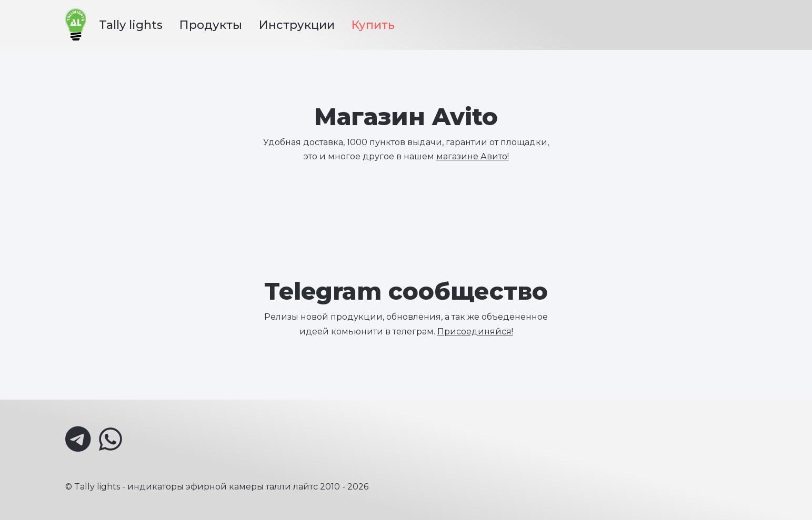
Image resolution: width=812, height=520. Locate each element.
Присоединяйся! (475, 332)
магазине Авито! (473, 156)
